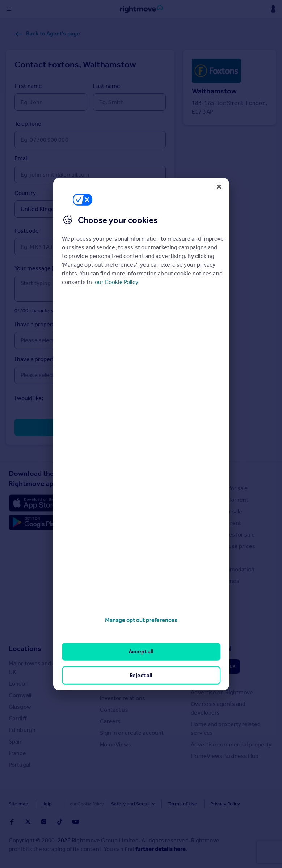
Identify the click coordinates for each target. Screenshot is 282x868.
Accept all (141, 651)
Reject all (141, 675)
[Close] (219, 186)
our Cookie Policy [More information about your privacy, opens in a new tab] (117, 282)
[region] (141, 434)
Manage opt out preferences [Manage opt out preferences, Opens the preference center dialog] (141, 620)
